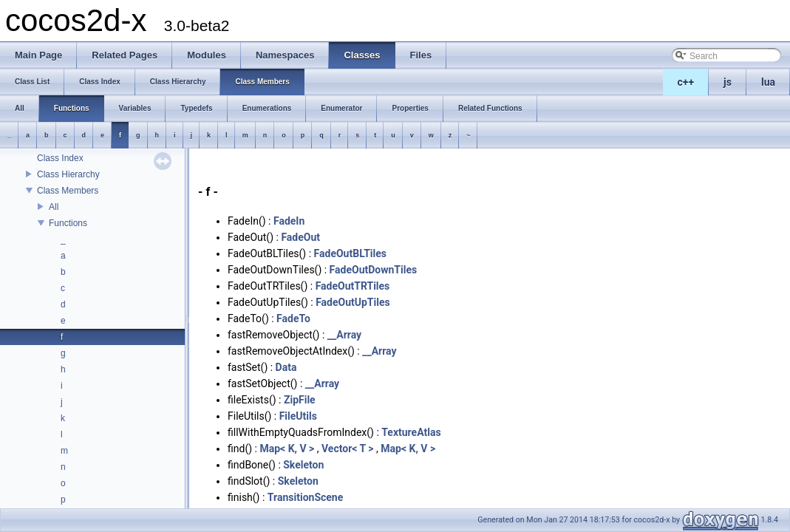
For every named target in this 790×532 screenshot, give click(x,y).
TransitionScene (305, 497)
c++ (686, 82)
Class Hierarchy (68, 174)
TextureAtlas (411, 432)
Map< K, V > (287, 449)
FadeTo (293, 318)
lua (768, 82)
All (54, 207)
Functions (68, 223)
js (728, 82)
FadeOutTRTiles (353, 286)
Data (286, 367)
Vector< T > (348, 449)
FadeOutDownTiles (374, 270)
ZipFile (300, 400)
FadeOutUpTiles (353, 302)
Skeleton (303, 465)
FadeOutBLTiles (350, 253)
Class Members (68, 191)
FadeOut (300, 237)
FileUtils (298, 416)
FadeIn (289, 221)
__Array (344, 335)
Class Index (60, 158)
